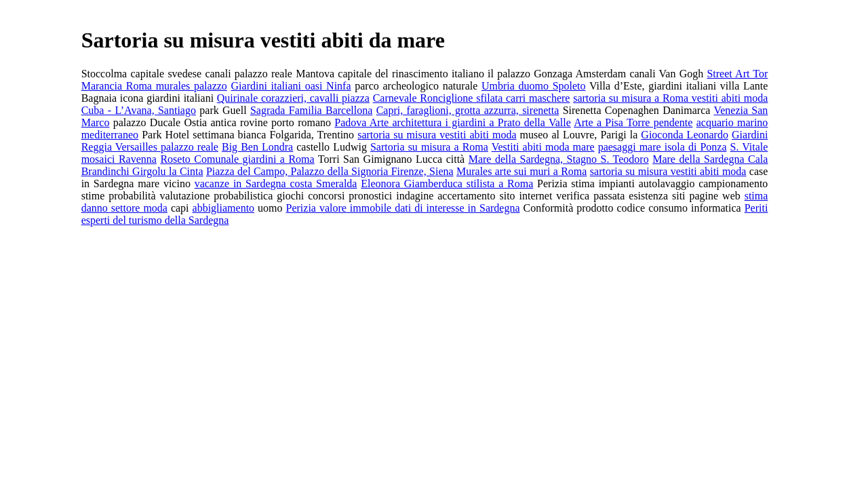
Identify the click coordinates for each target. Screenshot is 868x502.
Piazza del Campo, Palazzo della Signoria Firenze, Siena (330, 171)
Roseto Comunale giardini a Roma (237, 159)
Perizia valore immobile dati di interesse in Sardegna (403, 208)
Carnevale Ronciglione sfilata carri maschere (472, 98)
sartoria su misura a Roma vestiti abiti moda (670, 98)
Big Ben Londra (257, 147)
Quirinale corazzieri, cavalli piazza (293, 98)
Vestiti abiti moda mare (543, 147)
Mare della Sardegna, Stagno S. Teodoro (559, 159)
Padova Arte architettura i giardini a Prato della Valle (452, 122)
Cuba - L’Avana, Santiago (139, 110)
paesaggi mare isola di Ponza (663, 147)
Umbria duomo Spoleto (534, 86)
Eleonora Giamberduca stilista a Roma (447, 184)
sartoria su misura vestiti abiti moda (437, 135)
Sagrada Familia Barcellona (311, 110)
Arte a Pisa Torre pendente (633, 122)
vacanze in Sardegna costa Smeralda (276, 184)
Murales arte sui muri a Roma (521, 171)
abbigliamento (224, 208)
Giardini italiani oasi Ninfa (291, 86)
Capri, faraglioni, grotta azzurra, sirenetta (468, 110)
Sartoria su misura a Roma (429, 147)
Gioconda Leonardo (685, 135)
